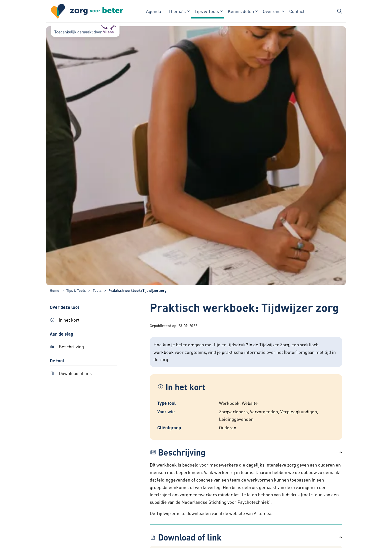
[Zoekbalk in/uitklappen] (339, 11)
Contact (297, 11)
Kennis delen (241, 11)
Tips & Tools (207, 11)
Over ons (272, 11)
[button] (246, 452)
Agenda (153, 11)
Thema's (177, 11)
